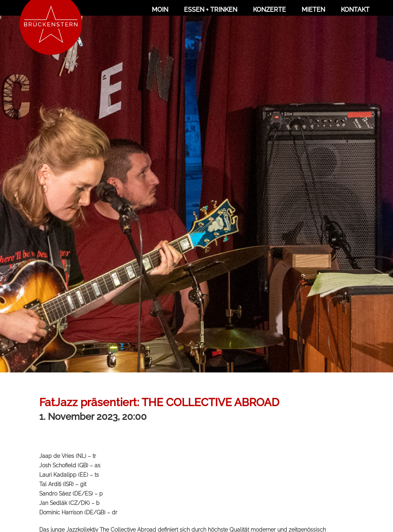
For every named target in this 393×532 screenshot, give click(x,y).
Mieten (313, 10)
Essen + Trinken (211, 10)
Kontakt (355, 10)
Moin (160, 10)
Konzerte (269, 10)
